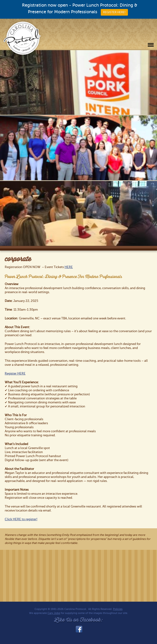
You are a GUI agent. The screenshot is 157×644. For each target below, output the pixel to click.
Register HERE (15, 373)
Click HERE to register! (21, 519)
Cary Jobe (54, 613)
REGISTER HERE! (114, 12)
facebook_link (78, 629)
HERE (69, 267)
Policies (118, 609)
